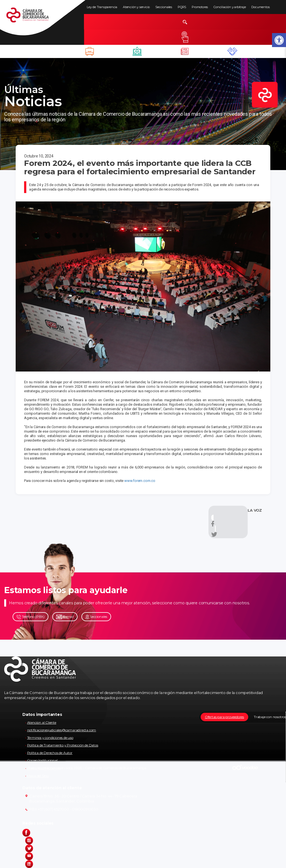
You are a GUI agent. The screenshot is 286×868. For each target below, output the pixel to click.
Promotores (200, 7)
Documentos (260, 7)
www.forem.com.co (140, 481)
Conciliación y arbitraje (230, 7)
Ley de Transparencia (102, 7)
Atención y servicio (136, 7)
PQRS (182, 7)
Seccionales (164, 7)
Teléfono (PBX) (31, 617)
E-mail (65, 617)
